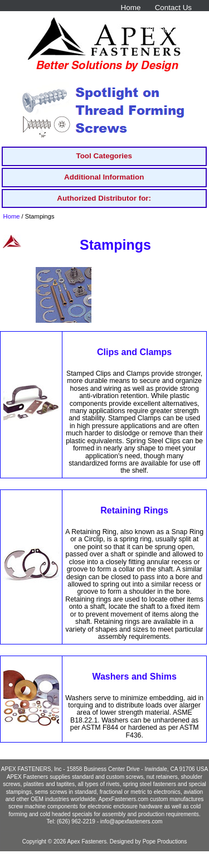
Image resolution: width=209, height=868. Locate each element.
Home (131, 8)
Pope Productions (165, 842)
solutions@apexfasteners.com (142, 19)
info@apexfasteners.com (132, 821)
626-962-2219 (168, 30)
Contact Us (173, 8)
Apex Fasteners (87, 842)
